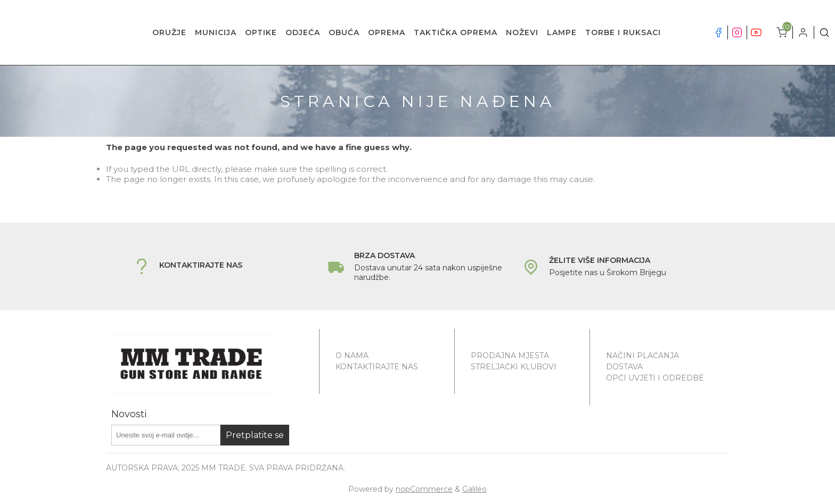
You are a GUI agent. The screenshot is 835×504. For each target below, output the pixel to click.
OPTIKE (261, 32)
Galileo (474, 489)
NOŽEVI (522, 32)
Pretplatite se (255, 435)
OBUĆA (344, 32)
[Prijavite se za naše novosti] (166, 435)
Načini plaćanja (642, 356)
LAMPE (562, 32)
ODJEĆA (303, 32)
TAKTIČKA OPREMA (456, 32)
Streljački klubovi (514, 367)
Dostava (624, 367)
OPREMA (387, 32)
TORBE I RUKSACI (623, 32)
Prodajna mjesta (510, 356)
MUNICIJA (216, 32)
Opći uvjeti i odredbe (655, 378)
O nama (352, 356)
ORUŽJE (169, 32)
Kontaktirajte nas (377, 367)
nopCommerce (424, 489)
